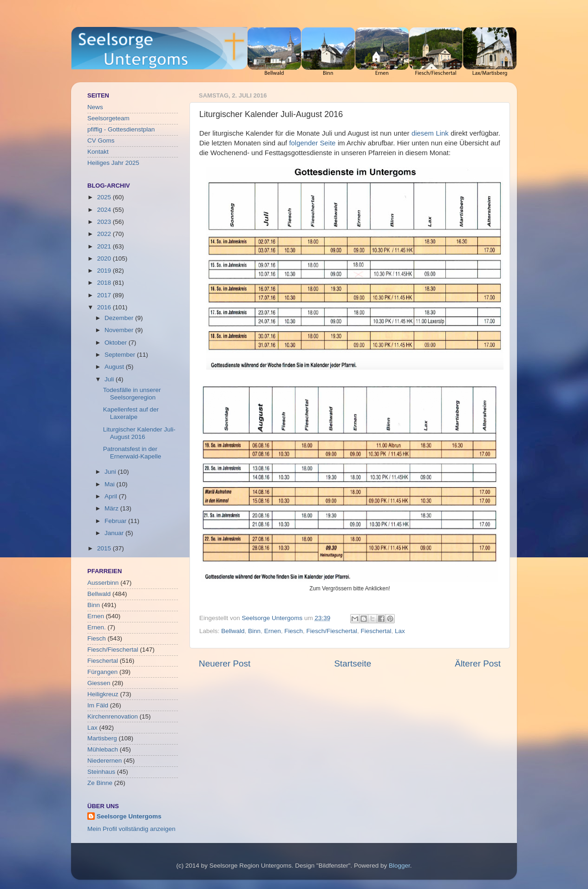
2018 (105, 283)
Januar (115, 533)
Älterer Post (478, 663)
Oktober (117, 343)
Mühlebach (103, 749)
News (95, 107)
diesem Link (430, 133)
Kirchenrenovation (113, 716)
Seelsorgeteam (108, 118)
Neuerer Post (225, 663)
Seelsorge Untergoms (129, 816)
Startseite (353, 663)
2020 (105, 258)
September (121, 355)
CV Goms (101, 141)
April (112, 496)
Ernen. (97, 627)
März (112, 508)
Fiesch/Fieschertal (332, 631)
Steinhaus (101, 772)
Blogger (399, 866)
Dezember (120, 318)
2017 (105, 295)
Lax (400, 631)
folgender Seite (312, 143)
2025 (105, 197)
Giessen (99, 683)
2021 (105, 246)
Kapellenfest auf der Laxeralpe (131, 413)
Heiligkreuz (103, 694)
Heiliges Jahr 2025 (113, 163)
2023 (105, 222)
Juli (110, 379)
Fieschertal (376, 631)
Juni (111, 472)
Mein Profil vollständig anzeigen (131, 829)
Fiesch (294, 631)
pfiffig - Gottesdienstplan (121, 129)
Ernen (273, 631)
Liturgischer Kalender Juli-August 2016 (139, 433)
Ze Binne (100, 783)
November (120, 330)
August (115, 367)
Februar (116, 521)
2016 (105, 307)
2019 (105, 271)
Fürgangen (102, 672)
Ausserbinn (103, 583)
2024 (105, 210)
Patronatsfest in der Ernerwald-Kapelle (132, 453)
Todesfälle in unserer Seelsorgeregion (132, 394)
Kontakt (98, 152)
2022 (105, 234)
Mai (111, 484)
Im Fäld (98, 705)
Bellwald (233, 631)
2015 (105, 548)
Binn (254, 631)
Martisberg (102, 738)
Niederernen (105, 761)
